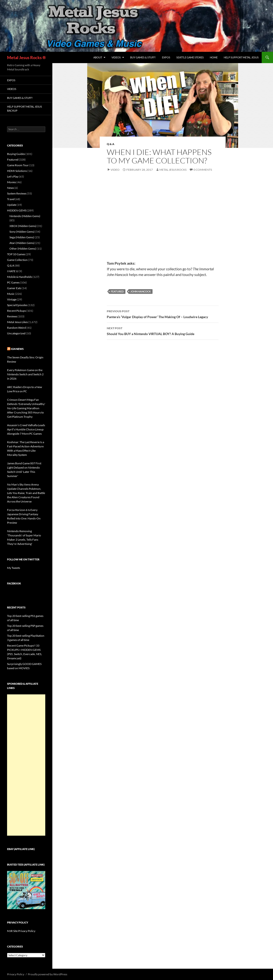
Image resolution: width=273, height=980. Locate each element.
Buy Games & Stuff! (143, 57)
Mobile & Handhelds (20, 277)
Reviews (12, 316)
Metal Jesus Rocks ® (26, 57)
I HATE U (13, 271)
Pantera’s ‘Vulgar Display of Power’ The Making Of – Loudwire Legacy (163, 314)
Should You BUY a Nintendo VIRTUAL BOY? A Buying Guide (163, 331)
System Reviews (17, 193)
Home (214, 57)
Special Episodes (17, 305)
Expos (166, 57)
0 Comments (203, 170)
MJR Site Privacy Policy (21, 931)
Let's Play (13, 176)
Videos (116, 57)
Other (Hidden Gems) (23, 249)
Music (11, 294)
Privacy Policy (16, 974)
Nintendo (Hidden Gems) (25, 216)
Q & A (111, 144)
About (98, 57)
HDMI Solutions (17, 171)
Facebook (14, 583)
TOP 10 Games (16, 254)
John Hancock (141, 291)
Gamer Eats (14, 288)
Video (115, 170)
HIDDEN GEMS (17, 210)
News (10, 188)
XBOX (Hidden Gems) (23, 226)
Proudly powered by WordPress (48, 974)
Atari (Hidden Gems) (22, 243)
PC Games (13, 282)
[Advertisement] (26, 765)
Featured (117, 291)
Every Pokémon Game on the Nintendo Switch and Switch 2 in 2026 (25, 374)
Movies (12, 182)
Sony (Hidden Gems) (22, 232)
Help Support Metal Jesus (241, 57)
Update (12, 205)
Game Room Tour (18, 165)
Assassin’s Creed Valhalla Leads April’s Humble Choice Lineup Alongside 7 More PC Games (26, 429)
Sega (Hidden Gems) (22, 237)
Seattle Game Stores (190, 57)
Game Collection (17, 260)
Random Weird (17, 328)
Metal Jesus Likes (17, 322)
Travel (11, 199)
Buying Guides (16, 154)
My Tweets (14, 568)
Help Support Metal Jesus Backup (25, 109)
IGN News (17, 349)
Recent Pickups (17, 311)
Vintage (12, 299)
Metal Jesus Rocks (173, 170)
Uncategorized (16, 333)
